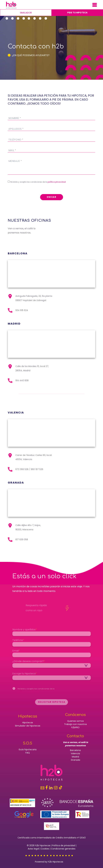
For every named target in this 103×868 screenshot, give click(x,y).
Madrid (75, 757)
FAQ (28, 753)
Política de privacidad (64, 845)
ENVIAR (51, 197)
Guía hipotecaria (28, 749)
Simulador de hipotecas (28, 726)
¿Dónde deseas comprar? (29, 663)
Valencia (75, 753)
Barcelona (75, 750)
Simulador (26, 13)
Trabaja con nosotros (75, 724)
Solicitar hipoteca (51, 703)
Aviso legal (33, 849)
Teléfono (18, 641)
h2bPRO (75, 727)
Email (16, 652)
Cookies (45, 849)
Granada (75, 760)
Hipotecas (28, 723)
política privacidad (57, 182)
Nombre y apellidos (25, 631)
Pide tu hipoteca (77, 13)
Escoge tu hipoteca (25, 675)
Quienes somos (75, 721)
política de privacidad (28, 693)
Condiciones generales (63, 849)
